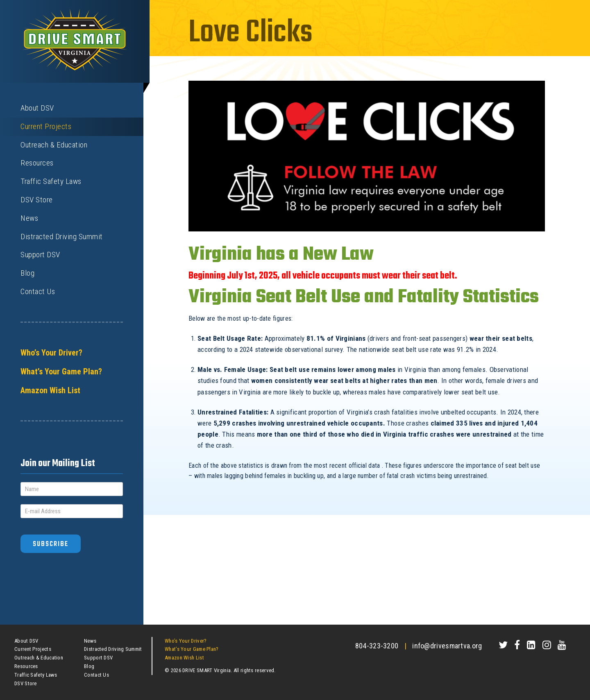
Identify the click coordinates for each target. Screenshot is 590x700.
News (29, 218)
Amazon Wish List (50, 390)
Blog (27, 273)
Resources (37, 163)
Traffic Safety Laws (51, 181)
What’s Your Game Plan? (61, 372)
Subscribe (51, 544)
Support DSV (40, 255)
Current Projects (46, 126)
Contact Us (38, 291)
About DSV (37, 108)
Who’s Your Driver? (51, 353)
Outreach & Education (54, 145)
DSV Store (37, 200)
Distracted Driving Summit (62, 237)
